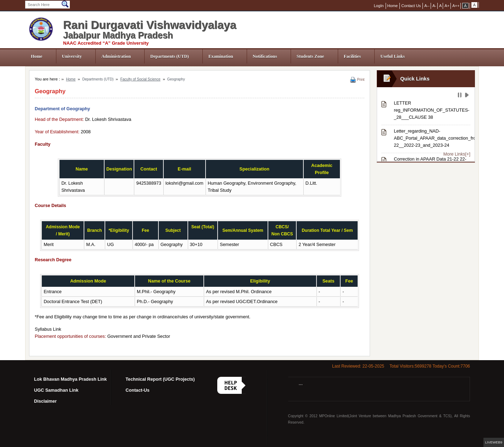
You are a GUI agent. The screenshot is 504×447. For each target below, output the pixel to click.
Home (37, 56)
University (72, 56)
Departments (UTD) (170, 56)
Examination (221, 56)
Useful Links (393, 56)
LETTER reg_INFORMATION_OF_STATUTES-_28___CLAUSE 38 (432, 110)
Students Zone (310, 56)
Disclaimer (45, 401)
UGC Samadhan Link (56, 390)
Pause (460, 96)
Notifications (265, 56)
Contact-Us (138, 390)
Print (361, 80)
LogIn (379, 6)
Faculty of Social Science (140, 79)
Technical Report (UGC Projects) (160, 379)
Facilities (352, 56)
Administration (116, 56)
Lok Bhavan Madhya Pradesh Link (70, 379)
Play (468, 96)
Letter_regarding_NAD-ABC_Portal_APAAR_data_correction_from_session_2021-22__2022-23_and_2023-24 (432, 138)
